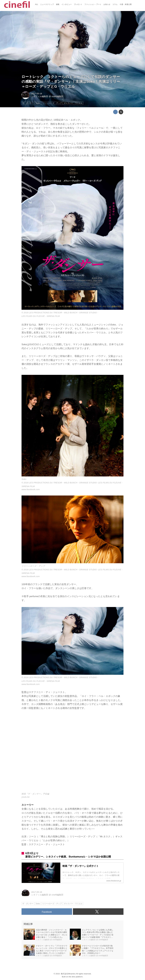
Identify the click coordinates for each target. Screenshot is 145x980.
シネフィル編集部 (40, 96)
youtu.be (26, 797)
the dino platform (76, 977)
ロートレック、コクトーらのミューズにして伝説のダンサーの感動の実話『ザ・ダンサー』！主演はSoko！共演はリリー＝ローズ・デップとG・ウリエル (71, 82)
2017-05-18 (37, 94)
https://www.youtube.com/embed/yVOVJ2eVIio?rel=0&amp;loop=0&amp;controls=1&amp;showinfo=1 (72, 753)
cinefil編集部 (57, 96)
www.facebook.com (31, 489)
